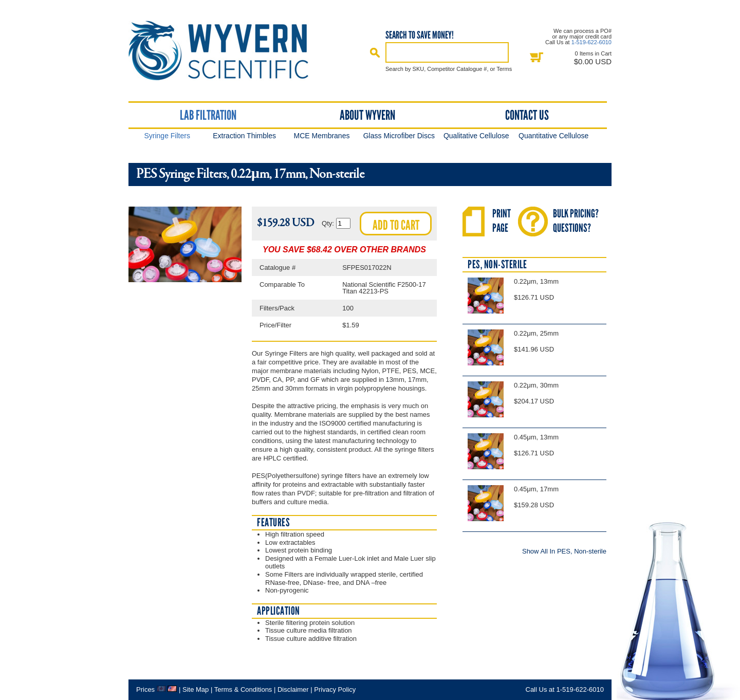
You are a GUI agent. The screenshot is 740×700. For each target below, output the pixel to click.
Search (375, 52)
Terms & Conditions (243, 689)
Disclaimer (293, 689)
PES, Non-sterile (497, 264)
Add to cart (396, 225)
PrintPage (502, 221)
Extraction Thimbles (244, 136)
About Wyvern (367, 115)
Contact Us (527, 115)
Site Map (196, 689)
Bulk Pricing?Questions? (576, 221)
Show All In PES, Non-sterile (564, 551)
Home (228, 51)
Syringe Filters (167, 136)
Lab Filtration (208, 115)
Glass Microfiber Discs (399, 136)
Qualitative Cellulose (476, 136)
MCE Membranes (322, 136)
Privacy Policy (335, 689)
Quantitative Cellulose (553, 136)
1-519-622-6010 (591, 42)
